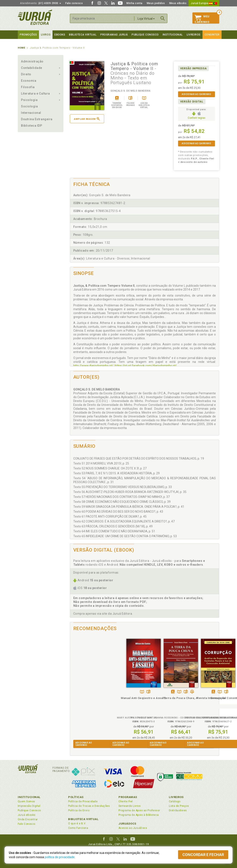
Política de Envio (79, 810)
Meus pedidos (156, 3)
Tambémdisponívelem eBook (118, 687)
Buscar (163, 18)
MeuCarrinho (202, 19)
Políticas (76, 797)
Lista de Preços (179, 806)
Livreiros (194, 35)
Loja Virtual (146, 19)
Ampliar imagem (87, 119)
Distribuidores (178, 810)
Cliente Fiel (126, 801)
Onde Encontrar (28, 819)
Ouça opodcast (137, 687)
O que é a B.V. (77, 823)
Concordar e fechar (203, 855)
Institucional (173, 35)
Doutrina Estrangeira (37, 119)
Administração (32, 61)
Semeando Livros (130, 806)
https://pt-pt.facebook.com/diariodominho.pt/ (146, 366)
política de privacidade (60, 857)
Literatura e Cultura (35, 93)
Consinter (212, 35)
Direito (26, 74)
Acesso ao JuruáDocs (133, 828)
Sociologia (29, 106)
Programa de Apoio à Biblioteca (139, 815)
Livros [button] (46, 35)
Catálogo (175, 801)
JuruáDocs (127, 824)
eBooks (60, 35)
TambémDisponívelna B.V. (87, 687)
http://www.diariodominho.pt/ (93, 366)
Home (21, 48)
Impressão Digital (29, 806)
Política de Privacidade (83, 801)
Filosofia (28, 87)
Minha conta (134, 3)
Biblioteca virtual (83, 35)
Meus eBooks (178, 3)
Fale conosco (74, 3)
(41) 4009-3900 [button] (40, 3)
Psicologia (29, 100)
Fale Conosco (27, 824)
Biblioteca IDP (32, 126)
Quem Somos (26, 801)
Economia (29, 81)
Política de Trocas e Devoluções (89, 806)
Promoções (28, 35)
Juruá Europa (204, 3)
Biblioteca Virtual (83, 819)
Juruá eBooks (27, 815)
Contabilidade (32, 68)
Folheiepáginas (94, 687)
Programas (128, 797)
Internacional (31, 113)
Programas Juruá (114, 35)
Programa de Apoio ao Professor (139, 810)
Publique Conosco (145, 35)
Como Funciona (78, 828)
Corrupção (163, 693)
